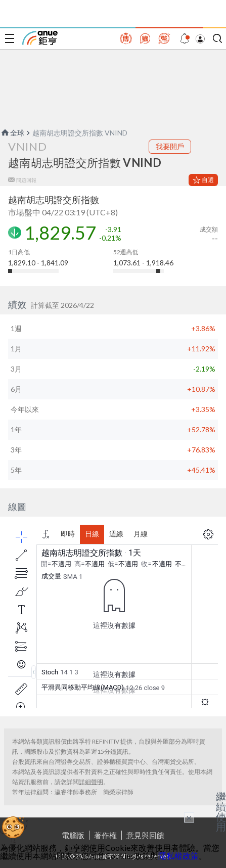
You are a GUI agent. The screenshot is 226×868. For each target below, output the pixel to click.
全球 (12, 133)
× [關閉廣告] (189, 817)
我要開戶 (170, 146)
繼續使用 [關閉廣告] (221, 811)
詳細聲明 (91, 782)
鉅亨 (40, 38)
